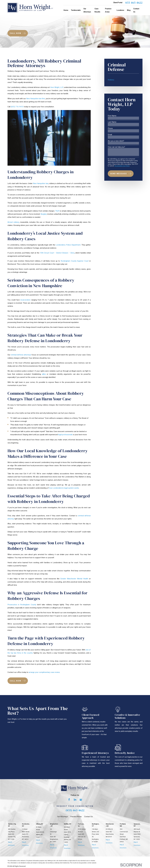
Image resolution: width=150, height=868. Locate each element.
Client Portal (118, 3)
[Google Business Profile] (81, 799)
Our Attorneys (63, 817)
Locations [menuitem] (120, 10)
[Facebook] (69, 799)
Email (110, 135)
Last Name (112, 122)
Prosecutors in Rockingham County (22, 605)
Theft (57, 211)
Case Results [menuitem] (97, 10)
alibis (44, 374)
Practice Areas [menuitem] (108, 10)
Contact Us (88, 817)
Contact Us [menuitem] (136, 10)
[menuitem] (123, 80)
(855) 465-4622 (75, 810)
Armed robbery (13, 222)
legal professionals (65, 435)
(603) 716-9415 (17, 107)
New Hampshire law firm (36, 99)
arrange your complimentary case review (44, 672)
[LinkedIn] (75, 799)
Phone (110, 128)
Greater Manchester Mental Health (74, 579)
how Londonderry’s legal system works (64, 488)
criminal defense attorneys (21, 355)
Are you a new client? (116, 141)
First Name (112, 116)
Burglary (44, 214)
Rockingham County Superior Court (75, 261)
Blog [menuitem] (129, 10)
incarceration (25, 300)
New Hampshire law (41, 183)
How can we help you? (116, 147)
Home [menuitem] (66, 10)
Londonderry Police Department (68, 245)
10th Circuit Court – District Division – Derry (57, 253)
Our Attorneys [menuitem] (87, 10)
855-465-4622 (134, 3)
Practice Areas (76, 817)
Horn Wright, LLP (57, 87)
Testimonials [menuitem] (76, 10)
